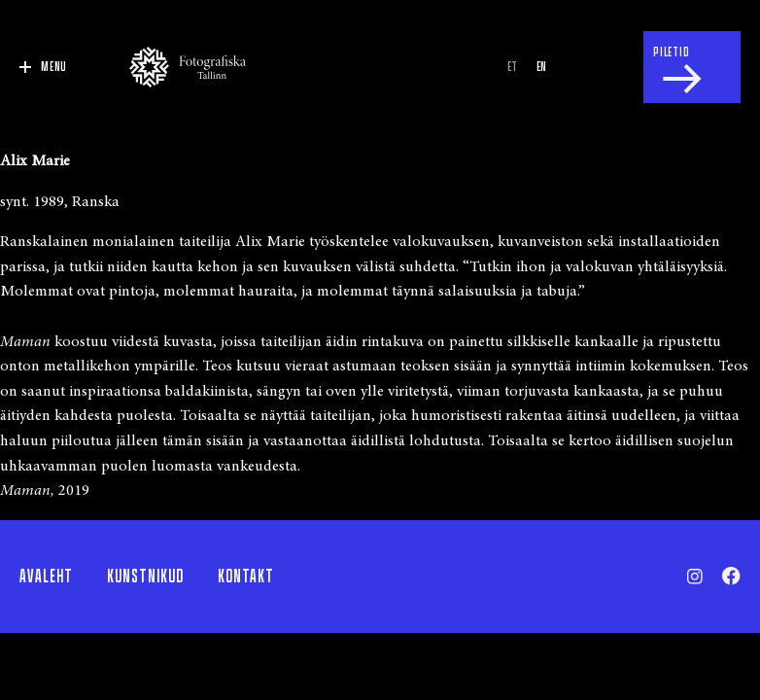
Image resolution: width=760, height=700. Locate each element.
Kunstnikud (145, 577)
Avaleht (46, 577)
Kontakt (246, 577)
